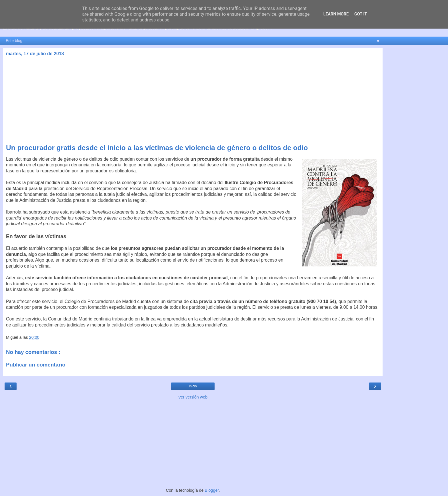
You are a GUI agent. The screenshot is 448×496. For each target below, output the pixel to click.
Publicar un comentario (36, 365)
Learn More (336, 14)
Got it (361, 14)
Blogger (212, 490)
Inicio (193, 386)
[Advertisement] (193, 101)
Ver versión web (193, 397)
